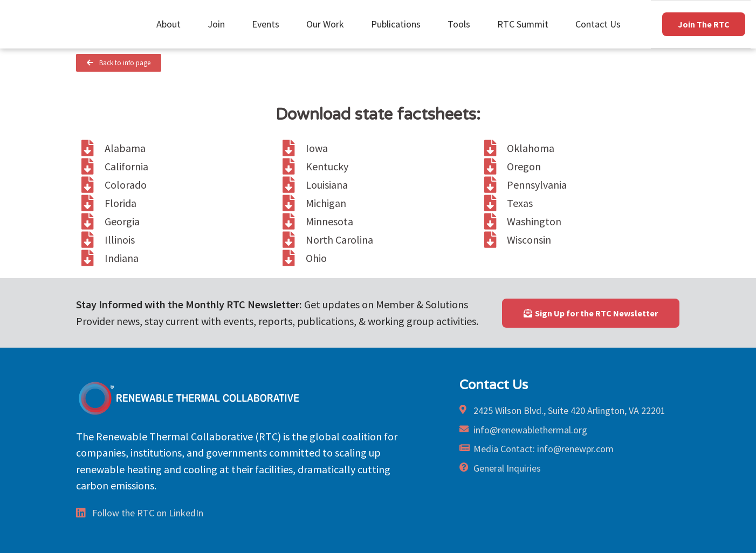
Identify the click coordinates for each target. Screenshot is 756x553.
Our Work (328, 24)
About (171, 24)
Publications (398, 24)
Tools (462, 24)
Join (219, 24)
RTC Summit (525, 24)
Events (268, 24)
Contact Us (598, 24)
